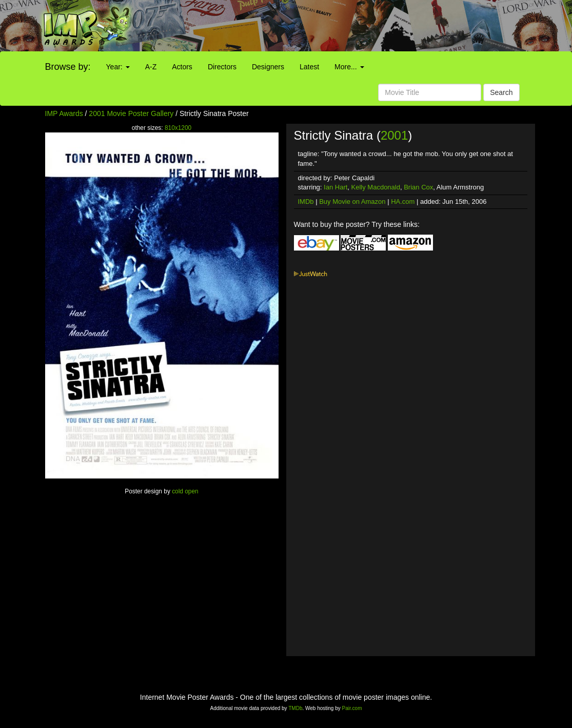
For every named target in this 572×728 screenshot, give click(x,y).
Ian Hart (336, 187)
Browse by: (68, 67)
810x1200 (178, 128)
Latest (309, 67)
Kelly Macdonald (376, 187)
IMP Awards (64, 113)
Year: (118, 67)
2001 (394, 135)
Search (501, 92)
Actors (182, 67)
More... (349, 67)
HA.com (403, 202)
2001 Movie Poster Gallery (131, 113)
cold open (185, 491)
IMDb (306, 202)
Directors (222, 67)
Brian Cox (418, 187)
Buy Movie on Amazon (352, 202)
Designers (268, 67)
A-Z (151, 67)
